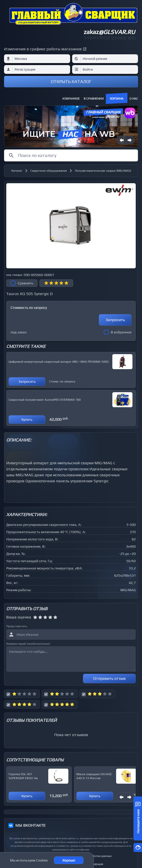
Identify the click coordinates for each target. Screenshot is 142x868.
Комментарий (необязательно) (28, 644)
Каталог (17, 171)
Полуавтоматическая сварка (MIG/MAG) (103, 171)
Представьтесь (17, 626)
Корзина (117, 99)
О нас (134, 99)
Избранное (71, 99)
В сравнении (94, 99)
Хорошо (69, 860)
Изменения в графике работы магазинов (43, 49)
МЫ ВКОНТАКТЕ (30, 825)
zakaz (109, 32)
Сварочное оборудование (49, 171)
